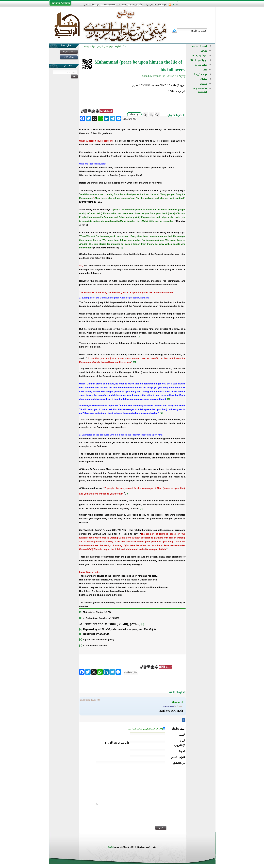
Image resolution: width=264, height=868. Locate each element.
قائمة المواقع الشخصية (200, 90)
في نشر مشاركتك (69, 51)
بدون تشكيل (134, 114)
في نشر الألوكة (69, 57)
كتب (205, 70)
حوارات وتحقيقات (198, 60)
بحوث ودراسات (200, 56)
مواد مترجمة (201, 74)
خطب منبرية (201, 65)
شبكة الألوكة (120, 46)
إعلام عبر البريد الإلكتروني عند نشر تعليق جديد (145, 729)
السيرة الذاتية (200, 46)
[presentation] (160, 818)
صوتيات (203, 84)
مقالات (204, 51)
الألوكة (111, 847)
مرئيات (204, 79)
